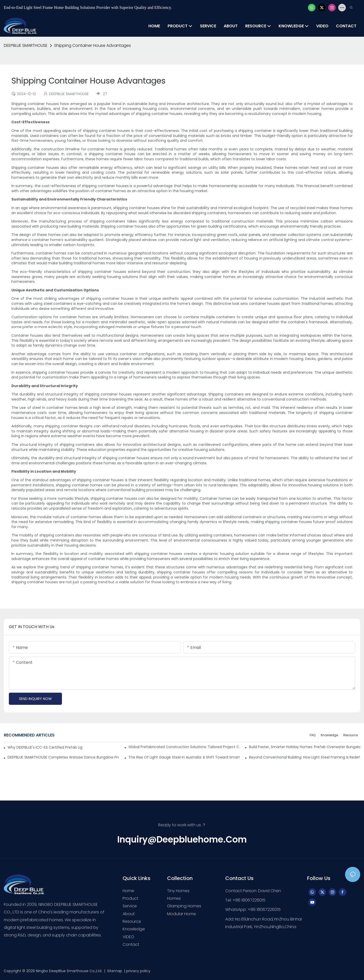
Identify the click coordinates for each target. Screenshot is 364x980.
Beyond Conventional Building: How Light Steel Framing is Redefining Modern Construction (305, 757)
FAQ (313, 735)
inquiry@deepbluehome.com (182, 839)
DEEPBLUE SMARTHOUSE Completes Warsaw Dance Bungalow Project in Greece (63, 757)
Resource (350, 735)
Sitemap (114, 971)
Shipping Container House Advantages (93, 45)
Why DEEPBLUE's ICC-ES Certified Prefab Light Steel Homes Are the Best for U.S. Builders (45, 747)
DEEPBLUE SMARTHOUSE (26, 45)
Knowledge (329, 735)
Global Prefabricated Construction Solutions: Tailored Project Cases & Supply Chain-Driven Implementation (184, 747)
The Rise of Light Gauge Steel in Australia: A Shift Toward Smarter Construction (184, 757)
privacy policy (138, 971)
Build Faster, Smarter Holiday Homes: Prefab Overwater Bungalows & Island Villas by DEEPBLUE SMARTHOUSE (305, 747)
